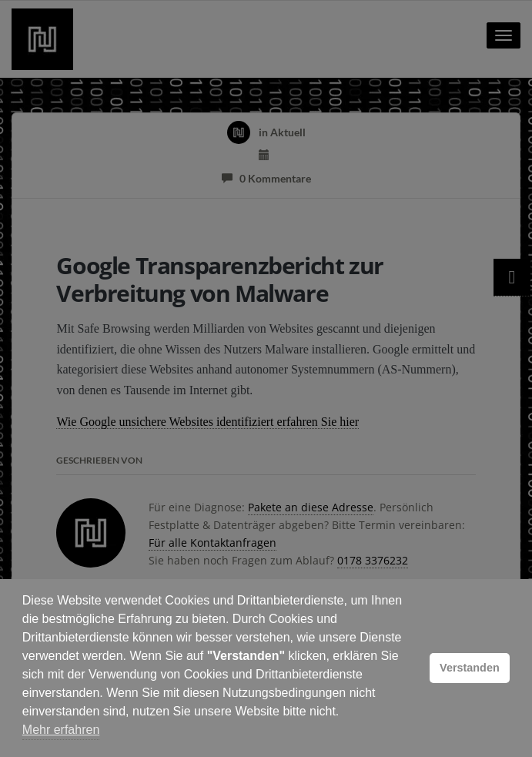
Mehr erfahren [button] (61, 730)
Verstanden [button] (470, 668)
